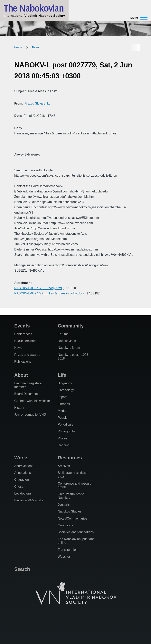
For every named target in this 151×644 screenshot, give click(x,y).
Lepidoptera (23, 493)
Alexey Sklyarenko (38, 103)
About (21, 375)
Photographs (67, 431)
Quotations (65, 525)
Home (18, 47)
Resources (70, 458)
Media (62, 411)
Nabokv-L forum (69, 348)
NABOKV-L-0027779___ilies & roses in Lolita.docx (49, 293)
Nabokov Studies (70, 511)
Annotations (23, 473)
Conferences (23, 334)
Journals (64, 505)
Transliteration (68, 550)
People (63, 418)
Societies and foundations (76, 532)
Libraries (64, 404)
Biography (65, 383)
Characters (22, 480)
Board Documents (27, 394)
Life (62, 375)
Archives (64, 466)
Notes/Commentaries (72, 518)
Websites (64, 557)
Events (22, 326)
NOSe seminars (25, 341)
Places (62, 438)
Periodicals (65, 424)
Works (21, 458)
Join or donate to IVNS (30, 415)
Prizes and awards (27, 355)
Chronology (66, 390)
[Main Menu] (138, 18)
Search (22, 569)
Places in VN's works (29, 500)
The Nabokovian (33, 8)
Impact (62, 397)
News (36, 47)
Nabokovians (67, 341)
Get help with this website (32, 401)
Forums (63, 334)
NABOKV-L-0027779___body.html (38, 288)
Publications (23, 362)
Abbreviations (24, 466)
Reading (64, 445)
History (19, 408)
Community (71, 326)
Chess (19, 487)
